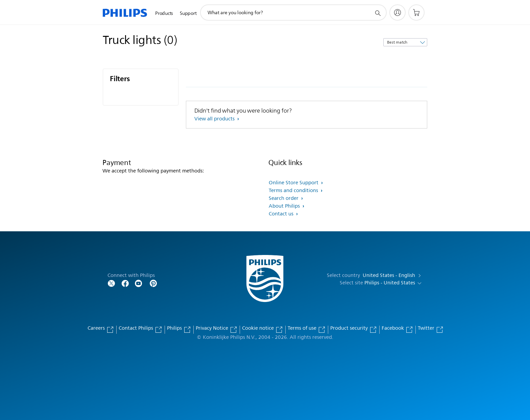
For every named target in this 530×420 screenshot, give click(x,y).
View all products (215, 119)
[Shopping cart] (416, 13)
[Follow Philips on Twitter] (112, 283)
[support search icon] (378, 13)
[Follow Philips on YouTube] (139, 283)
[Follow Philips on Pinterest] (153, 283)
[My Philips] (397, 13)
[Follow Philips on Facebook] (125, 283)
